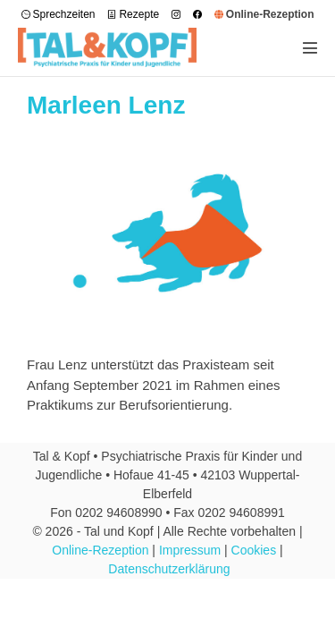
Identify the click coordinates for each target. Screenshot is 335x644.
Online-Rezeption (100, 550)
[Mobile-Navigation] (310, 47)
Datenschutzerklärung (169, 569)
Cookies (254, 550)
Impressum (190, 550)
